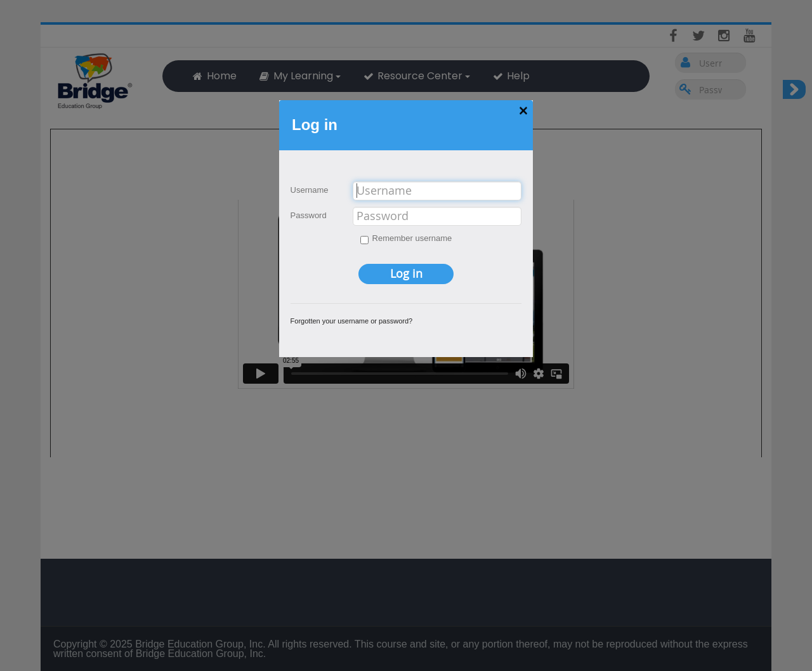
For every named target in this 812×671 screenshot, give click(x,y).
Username (310, 190)
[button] (523, 111)
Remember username (412, 238)
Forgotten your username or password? (352, 321)
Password (309, 215)
